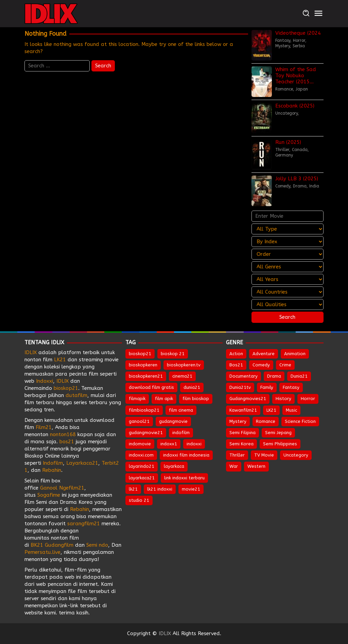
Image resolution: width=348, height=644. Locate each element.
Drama (300, 186)
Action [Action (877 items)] (236, 354)
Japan (302, 89)
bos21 (67, 442)
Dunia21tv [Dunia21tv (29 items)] (240, 387)
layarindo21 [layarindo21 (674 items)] (142, 466)
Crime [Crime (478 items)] (285, 365)
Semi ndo (97, 545)
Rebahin (52, 470)
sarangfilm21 (84, 524)
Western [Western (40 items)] (256, 466)
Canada (300, 150)
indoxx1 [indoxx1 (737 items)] (169, 444)
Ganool (49, 488)
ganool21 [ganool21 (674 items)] (139, 421)
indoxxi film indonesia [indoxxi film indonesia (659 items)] (186, 455)
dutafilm (76, 395)
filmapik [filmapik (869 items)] (137, 399)
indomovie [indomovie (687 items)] (140, 444)
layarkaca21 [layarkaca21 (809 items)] (142, 478)
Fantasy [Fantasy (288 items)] (291, 387)
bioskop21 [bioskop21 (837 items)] (140, 354)
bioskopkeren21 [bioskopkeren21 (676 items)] (146, 376)
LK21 (60, 360)
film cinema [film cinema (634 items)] (181, 410)
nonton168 (63, 434)
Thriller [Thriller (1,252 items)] (237, 455)
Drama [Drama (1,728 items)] (274, 376)
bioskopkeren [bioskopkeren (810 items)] (143, 365)
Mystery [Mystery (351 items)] (238, 421)
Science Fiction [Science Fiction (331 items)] (300, 421)
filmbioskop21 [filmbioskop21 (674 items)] (144, 410)
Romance (284, 89)
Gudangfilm (59, 545)
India (314, 186)
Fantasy (283, 40)
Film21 (44, 427)
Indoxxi (45, 381)
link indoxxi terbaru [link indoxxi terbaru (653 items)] (184, 478)
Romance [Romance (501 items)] (266, 421)
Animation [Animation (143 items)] (295, 354)
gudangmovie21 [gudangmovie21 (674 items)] (146, 433)
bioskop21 (66, 388)
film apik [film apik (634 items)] (164, 399)
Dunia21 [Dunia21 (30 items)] (299, 376)
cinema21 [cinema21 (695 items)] (182, 376)
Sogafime (49, 495)
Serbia (299, 46)
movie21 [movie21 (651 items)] (191, 489)
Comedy (283, 186)
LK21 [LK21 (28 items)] (271, 410)
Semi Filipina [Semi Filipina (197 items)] (242, 433)
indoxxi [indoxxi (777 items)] (194, 444)
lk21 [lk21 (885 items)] (133, 489)
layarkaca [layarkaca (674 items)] (174, 466)
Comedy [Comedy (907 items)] (261, 365)
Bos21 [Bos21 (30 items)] (236, 365)
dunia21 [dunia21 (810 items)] (192, 387)
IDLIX (31, 352)
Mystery (283, 46)
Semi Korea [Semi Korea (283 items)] (241, 444)
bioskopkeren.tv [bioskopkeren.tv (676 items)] (184, 365)
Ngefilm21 (72, 488)
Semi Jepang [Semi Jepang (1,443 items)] (278, 433)
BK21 (37, 545)
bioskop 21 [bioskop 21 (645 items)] (173, 354)
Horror (299, 40)
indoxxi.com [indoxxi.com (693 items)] (141, 455)
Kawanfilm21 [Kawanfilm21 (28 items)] (243, 410)
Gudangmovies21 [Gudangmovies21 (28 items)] (248, 399)
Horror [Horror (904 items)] (308, 399)
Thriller (282, 150)
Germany (284, 155)
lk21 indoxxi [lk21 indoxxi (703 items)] (160, 489)
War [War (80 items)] (234, 466)
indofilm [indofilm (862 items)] (181, 433)
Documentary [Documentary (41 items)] (243, 376)
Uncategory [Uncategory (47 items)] (296, 455)
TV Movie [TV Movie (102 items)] (264, 455)
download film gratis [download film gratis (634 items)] (151, 387)
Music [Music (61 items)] (291, 410)
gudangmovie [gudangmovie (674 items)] (173, 421)
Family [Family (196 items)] (267, 387)
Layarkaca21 (82, 463)
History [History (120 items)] (283, 399)
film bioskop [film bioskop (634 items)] (196, 399)
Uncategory (286, 113)
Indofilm (53, 463)
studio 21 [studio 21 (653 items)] (139, 500)
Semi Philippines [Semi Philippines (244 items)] (280, 444)
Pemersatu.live (42, 552)
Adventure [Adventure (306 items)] (264, 354)
